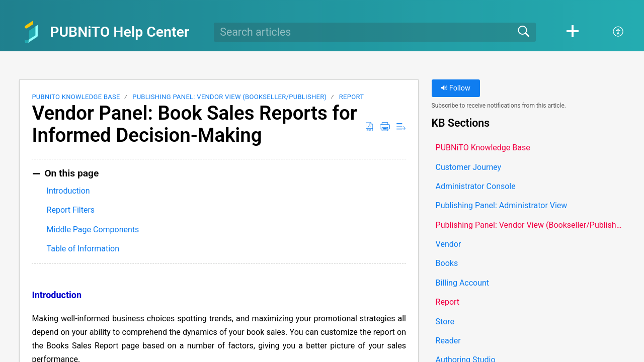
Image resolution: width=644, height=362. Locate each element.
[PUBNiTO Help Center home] (31, 32)
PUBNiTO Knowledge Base (76, 97)
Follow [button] (456, 88)
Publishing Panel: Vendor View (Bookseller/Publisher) (229, 97)
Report (352, 97)
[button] (573, 32)
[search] (375, 32)
